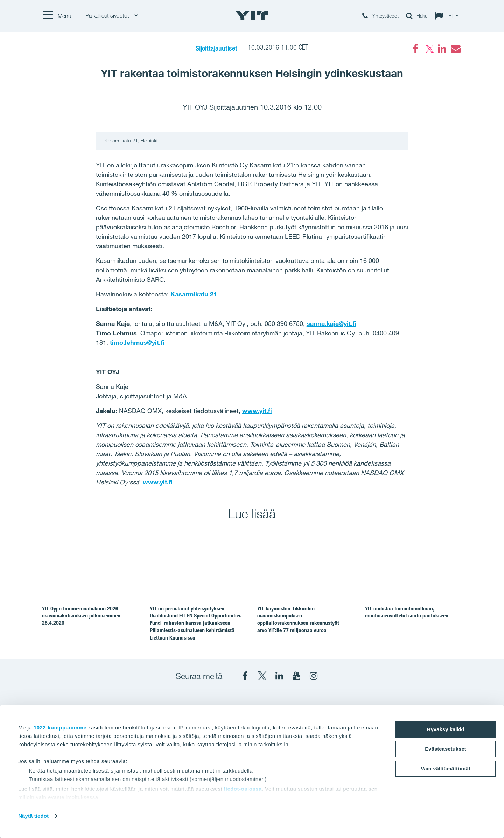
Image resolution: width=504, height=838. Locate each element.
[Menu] (57, 16)
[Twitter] (429, 49)
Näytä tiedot (33, 816)
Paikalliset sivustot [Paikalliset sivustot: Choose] (111, 16)
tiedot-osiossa (243, 789)
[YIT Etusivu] (252, 16)
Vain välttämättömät (446, 769)
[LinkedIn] (442, 49)
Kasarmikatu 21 (194, 294)
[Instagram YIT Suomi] (314, 676)
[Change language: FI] (448, 16)
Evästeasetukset (446, 749)
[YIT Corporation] (279, 676)
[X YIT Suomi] (262, 676)
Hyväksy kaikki (446, 729)
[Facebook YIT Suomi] (245, 676)
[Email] (455, 49)
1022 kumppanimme (60, 728)
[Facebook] (415, 49)
